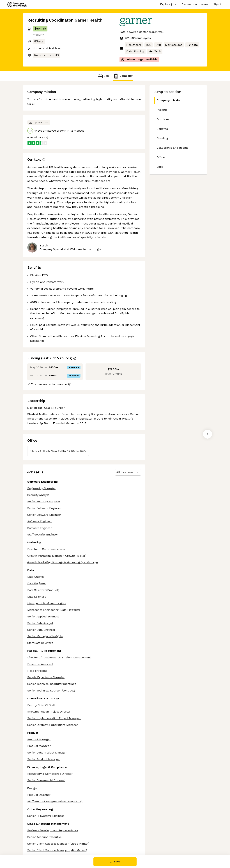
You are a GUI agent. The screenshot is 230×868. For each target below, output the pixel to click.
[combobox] (117, 472)
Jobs (160, 167)
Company (123, 76)
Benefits (162, 129)
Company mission (169, 100)
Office (161, 157)
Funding (162, 138)
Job (103, 76)
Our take (163, 119)
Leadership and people (173, 148)
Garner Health (89, 20)
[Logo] (17, 4)
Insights (162, 110)
